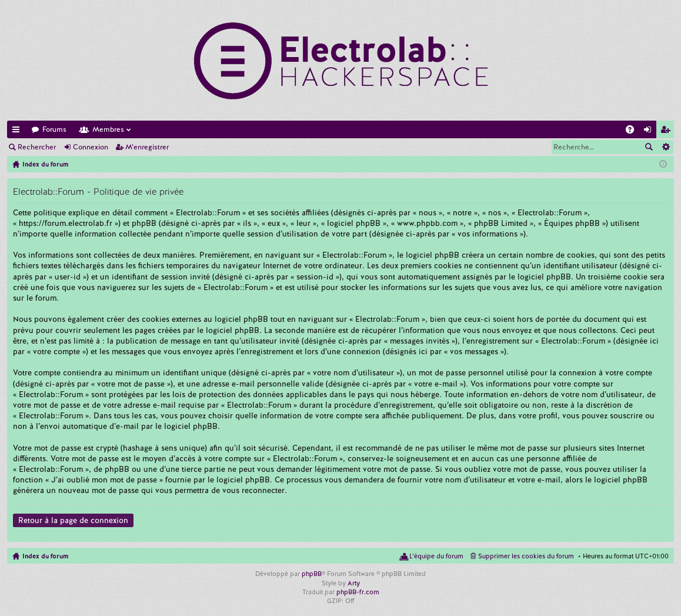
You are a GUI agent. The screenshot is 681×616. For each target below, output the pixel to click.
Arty (354, 583)
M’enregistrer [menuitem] (667, 131)
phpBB (312, 574)
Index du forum (45, 556)
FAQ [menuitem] (633, 131)
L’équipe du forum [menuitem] (436, 556)
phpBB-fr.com (358, 592)
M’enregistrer (147, 147)
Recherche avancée (665, 147)
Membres (108, 129)
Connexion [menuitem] (650, 131)
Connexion (91, 147)
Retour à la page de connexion (73, 520)
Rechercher (37, 147)
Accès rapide (18, 131)
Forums (54, 129)
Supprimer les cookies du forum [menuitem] (526, 556)
